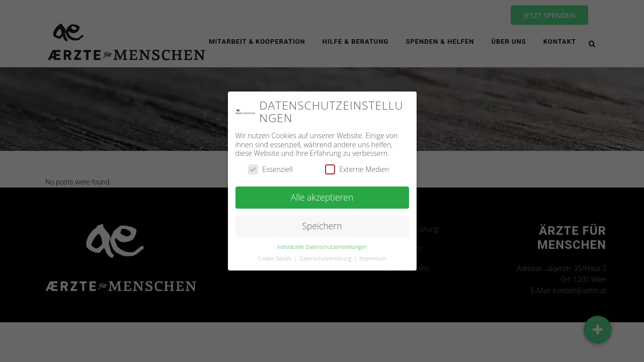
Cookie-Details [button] (276, 257)
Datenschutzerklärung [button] (326, 257)
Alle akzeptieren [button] (322, 196)
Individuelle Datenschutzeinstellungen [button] (322, 245)
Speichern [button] (322, 225)
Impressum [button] (373, 257)
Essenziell (270, 168)
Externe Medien (357, 168)
